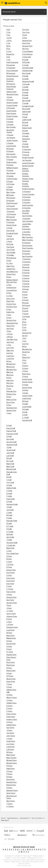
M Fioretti (25, 303)
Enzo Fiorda (10, 231)
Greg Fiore (10, 329)
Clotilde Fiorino (11, 703)
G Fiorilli (9, 437)
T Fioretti (25, 314)
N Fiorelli (25, 125)
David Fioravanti (12, 203)
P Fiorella (25, 93)
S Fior (8, 57)
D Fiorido (25, 385)
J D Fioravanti (11, 214)
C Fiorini (9, 562)
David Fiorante (11, 111)
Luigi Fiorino (10, 747)
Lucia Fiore (10, 359)
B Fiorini (9, 559)
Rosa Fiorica (26, 374)
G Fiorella (25, 79)
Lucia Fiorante (11, 146)
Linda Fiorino (11, 741)
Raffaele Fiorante (12, 168)
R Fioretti (25, 308)
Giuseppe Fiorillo (12, 505)
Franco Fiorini (11, 592)
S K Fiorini (10, 676)
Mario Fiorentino (28, 240)
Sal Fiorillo (10, 535)
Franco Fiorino (11, 714)
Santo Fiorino (11, 793)
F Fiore (9, 315)
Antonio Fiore (11, 274)
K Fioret (25, 295)
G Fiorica (25, 369)
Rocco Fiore (11, 402)
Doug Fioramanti (12, 71)
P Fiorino (9, 774)
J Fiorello (25, 144)
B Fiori (24, 322)
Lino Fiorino (10, 744)
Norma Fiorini (11, 644)
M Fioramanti (11, 73)
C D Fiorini (10, 565)
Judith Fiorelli (27, 120)
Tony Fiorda (10, 250)
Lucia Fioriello (27, 407)
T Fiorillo (9, 540)
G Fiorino (9, 722)
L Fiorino (9, 739)
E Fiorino (9, 709)
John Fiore (10, 342)
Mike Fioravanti (11, 220)
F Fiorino (9, 711)
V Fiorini (9, 687)
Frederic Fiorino (12, 720)
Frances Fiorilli (11, 431)
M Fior (9, 46)
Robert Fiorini (11, 671)
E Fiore (9, 310)
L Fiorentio (26, 265)
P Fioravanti (10, 222)
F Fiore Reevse (27, 54)
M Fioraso (10, 190)
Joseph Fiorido (27, 396)
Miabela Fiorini (11, 638)
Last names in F (25, 818)
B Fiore (9, 277)
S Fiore (9, 405)
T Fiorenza (26, 284)
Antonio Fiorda (11, 225)
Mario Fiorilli (10, 467)
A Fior (8, 30)
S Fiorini (9, 674)
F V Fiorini (10, 589)
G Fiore (9, 318)
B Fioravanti (10, 201)
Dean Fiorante (11, 114)
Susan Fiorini (11, 682)
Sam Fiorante (11, 173)
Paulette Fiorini (11, 655)
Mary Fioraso (11, 192)
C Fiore (9, 285)
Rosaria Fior (10, 54)
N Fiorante (10, 151)
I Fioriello (25, 404)
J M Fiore (10, 337)
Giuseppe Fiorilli (12, 445)
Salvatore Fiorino (12, 791)
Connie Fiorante (12, 106)
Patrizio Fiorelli (27, 128)
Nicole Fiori (26, 352)
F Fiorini (9, 586)
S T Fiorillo (10, 532)
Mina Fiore (10, 375)
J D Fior (9, 38)
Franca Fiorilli (11, 428)
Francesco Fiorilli (12, 434)
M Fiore (9, 361)
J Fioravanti (10, 212)
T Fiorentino (26, 259)
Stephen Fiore (11, 411)
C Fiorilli (25, 415)
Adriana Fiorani (11, 92)
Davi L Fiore (10, 299)
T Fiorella (25, 103)
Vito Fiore (25, 49)
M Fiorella (25, 90)
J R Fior (9, 41)
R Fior (8, 49)
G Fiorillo (9, 502)
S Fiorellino (26, 133)
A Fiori (24, 319)
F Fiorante (10, 122)
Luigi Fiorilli (10, 456)
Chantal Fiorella (27, 71)
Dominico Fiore (12, 307)
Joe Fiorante (11, 138)
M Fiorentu (26, 267)
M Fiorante (10, 149)
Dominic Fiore (11, 304)
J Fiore (9, 331)
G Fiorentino (26, 208)
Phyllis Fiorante (12, 162)
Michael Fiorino (12, 760)
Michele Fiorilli (11, 469)
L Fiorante (10, 143)
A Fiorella (25, 60)
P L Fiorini (10, 652)
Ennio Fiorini (10, 581)
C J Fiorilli (25, 418)
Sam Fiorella (26, 101)
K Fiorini (9, 619)
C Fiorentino (26, 192)
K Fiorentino (26, 229)
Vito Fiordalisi (11, 253)
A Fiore (9, 261)
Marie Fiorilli (10, 464)
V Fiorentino (26, 262)
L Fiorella (25, 87)
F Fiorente (26, 155)
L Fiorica (25, 371)
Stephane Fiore (12, 408)
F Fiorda (9, 236)
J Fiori (24, 338)
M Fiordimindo (11, 258)
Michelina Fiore (12, 370)
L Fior (8, 43)
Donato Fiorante (12, 116)
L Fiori (24, 341)
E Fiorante (10, 119)
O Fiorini (9, 647)
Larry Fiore (10, 348)
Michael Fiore (11, 364)
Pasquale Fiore (11, 391)
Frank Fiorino (11, 717)
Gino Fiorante (11, 127)
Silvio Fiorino (11, 801)
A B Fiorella (26, 62)
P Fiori (24, 355)
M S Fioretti (26, 306)
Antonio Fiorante (12, 103)
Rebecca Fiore (11, 400)
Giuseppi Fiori (27, 333)
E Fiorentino (26, 200)
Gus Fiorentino (27, 216)
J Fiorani (9, 97)
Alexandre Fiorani (12, 94)
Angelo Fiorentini (28, 158)
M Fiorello (25, 147)
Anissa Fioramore (12, 76)
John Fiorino (11, 736)
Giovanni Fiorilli (11, 442)
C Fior (8, 32)
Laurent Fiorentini (28, 163)
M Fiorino (10, 752)
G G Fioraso (10, 184)
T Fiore (9, 413)
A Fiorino (9, 695)
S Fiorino (9, 788)
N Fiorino (9, 766)
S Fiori (24, 360)
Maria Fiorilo (10, 548)
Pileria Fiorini (10, 665)
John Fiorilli (10, 453)
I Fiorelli (25, 117)
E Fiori (24, 328)
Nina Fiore (10, 386)
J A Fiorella (26, 84)
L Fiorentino (26, 232)
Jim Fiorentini (27, 160)
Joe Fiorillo (10, 510)
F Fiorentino (26, 203)
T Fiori (24, 363)
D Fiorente (26, 152)
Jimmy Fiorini (11, 614)
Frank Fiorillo (11, 499)
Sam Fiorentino (27, 257)
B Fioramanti (11, 65)
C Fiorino (9, 700)
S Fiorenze (26, 287)
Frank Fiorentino (28, 205)
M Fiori (24, 347)
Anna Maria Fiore (12, 272)
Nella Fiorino (11, 769)
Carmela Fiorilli (27, 420)
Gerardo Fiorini (11, 597)
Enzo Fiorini (10, 584)
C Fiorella (25, 65)
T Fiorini (9, 684)
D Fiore (9, 293)
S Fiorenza (26, 281)
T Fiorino (9, 804)
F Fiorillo (9, 496)
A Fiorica (25, 366)
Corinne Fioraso (12, 179)
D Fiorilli (9, 426)
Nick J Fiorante (12, 157)
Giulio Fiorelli (26, 112)
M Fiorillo (9, 515)
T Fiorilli (9, 480)
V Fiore (25, 38)
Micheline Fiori (27, 349)
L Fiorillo (9, 513)
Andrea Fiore (11, 269)
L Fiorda (9, 242)
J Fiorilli (9, 448)
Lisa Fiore (10, 353)
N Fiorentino (26, 243)
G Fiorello (25, 136)
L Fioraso (10, 187)
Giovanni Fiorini (12, 603)
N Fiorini (9, 641)
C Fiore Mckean (28, 52)
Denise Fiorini (11, 570)
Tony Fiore (26, 32)
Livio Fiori (25, 344)
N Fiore (9, 378)
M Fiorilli (9, 458)
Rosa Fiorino (11, 780)
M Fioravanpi (11, 198)
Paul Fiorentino (27, 246)
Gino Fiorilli (10, 439)
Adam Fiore (10, 266)
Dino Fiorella (26, 73)
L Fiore (9, 345)
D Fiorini (9, 567)
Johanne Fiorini (12, 617)
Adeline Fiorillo (11, 488)
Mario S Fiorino (11, 758)
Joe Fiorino (10, 733)
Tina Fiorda (10, 247)
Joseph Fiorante (12, 141)
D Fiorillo (9, 494)
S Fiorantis (10, 176)
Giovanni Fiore (11, 320)
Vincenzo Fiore (27, 46)
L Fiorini (9, 622)
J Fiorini (9, 608)
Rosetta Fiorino (12, 782)
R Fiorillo (9, 524)
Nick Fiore (10, 383)
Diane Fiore (10, 301)
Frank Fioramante (12, 62)
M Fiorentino (26, 235)
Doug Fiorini (10, 573)
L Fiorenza (26, 278)
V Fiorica (25, 377)
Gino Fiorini (10, 600)
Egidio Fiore (10, 312)
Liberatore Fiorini (12, 627)
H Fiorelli (25, 114)
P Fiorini (9, 649)
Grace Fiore (10, 326)
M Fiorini (9, 633)
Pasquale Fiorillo (12, 521)
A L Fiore (9, 263)
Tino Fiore (26, 30)
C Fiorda (9, 228)
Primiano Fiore (11, 394)
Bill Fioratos (10, 195)
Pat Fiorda (10, 244)
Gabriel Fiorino (11, 725)
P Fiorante (10, 160)
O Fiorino (9, 771)
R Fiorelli (25, 131)
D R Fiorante (11, 108)
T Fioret (25, 298)
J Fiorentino (26, 219)
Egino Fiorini (10, 578)
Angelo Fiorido (27, 379)
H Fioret (25, 292)
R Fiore (9, 397)
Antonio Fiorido (27, 382)
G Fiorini (9, 595)
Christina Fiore (11, 288)
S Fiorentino (26, 254)
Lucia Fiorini (10, 630)
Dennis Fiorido (27, 388)
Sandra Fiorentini (28, 166)
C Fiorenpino (27, 150)
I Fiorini (9, 606)
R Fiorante (10, 165)
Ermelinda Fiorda (12, 233)
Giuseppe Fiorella (28, 82)
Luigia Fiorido (27, 399)
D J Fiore (10, 296)
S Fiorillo (9, 529)
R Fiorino (9, 777)
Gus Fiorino (10, 728)
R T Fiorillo (10, 526)
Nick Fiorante (11, 154)
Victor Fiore (26, 43)
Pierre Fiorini (11, 662)
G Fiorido (25, 390)
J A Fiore (9, 334)
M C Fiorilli (10, 461)
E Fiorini (9, 576)
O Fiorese (25, 289)
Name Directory (12, 818)
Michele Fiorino (12, 763)
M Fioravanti (11, 217)
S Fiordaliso (10, 255)
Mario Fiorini (10, 636)
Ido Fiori (25, 336)
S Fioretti (25, 311)
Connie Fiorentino (28, 194)
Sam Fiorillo (10, 537)
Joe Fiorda (10, 239)
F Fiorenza (26, 276)
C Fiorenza (26, 270)
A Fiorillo (9, 485)
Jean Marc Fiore (12, 340)
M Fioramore (11, 84)
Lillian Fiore (10, 351)
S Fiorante (10, 171)
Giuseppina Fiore (12, 323)
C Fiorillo (9, 491)
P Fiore (9, 389)
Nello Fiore (10, 381)
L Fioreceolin (27, 57)
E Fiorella (25, 76)
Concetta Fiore (12, 290)
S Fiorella (25, 98)
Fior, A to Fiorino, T (38, 818)
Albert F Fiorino (12, 698)
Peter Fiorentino (28, 248)
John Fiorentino (28, 221)
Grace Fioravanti (12, 209)
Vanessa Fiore (27, 41)
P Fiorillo (9, 518)
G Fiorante (10, 125)
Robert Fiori (26, 358)
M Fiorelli (25, 123)
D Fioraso (10, 182)
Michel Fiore (11, 367)
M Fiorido (25, 401)
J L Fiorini (10, 611)
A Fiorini (9, 556)
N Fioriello (25, 409)
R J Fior (9, 52)
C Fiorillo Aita (11, 546)
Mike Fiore (10, 372)
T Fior (8, 60)
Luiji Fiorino (10, 750)
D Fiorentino (26, 197)
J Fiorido (25, 393)
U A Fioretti (26, 317)
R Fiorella (25, 95)
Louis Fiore (10, 356)
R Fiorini (9, 668)
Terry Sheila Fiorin (12, 554)
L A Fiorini (10, 625)
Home (3, 818)
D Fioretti (25, 300)
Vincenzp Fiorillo (12, 543)
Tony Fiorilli (10, 483)
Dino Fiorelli (26, 109)
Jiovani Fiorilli (11, 450)
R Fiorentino (26, 251)
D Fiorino (9, 706)
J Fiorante (10, 135)
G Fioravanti (10, 206)
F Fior (8, 35)
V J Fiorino (10, 807)
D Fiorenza (26, 273)
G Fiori (24, 330)
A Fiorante (10, 100)
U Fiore (25, 35)
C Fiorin (9, 551)
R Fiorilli (9, 477)
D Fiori (24, 325)
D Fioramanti (11, 68)
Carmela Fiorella (28, 68)
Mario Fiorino (11, 755)
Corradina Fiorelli (28, 106)
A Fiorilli (25, 412)
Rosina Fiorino (11, 785)
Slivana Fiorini (11, 679)
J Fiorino (9, 730)
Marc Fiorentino (28, 237)
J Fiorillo (9, 507)
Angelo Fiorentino (28, 189)
